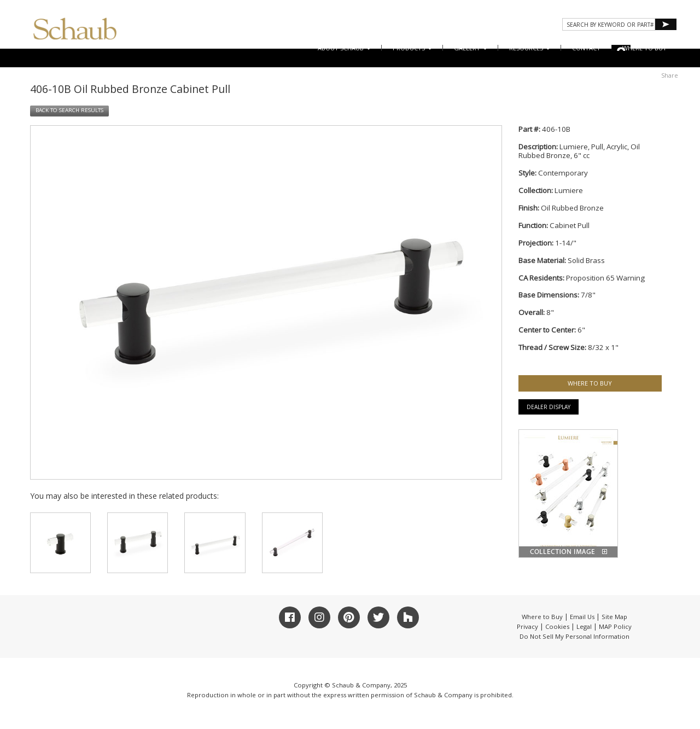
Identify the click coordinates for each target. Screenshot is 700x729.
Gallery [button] (471, 48)
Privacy (527, 626)
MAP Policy (615, 626)
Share (670, 75)
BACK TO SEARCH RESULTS (69, 110)
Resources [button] (530, 48)
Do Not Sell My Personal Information (574, 636)
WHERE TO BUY (644, 48)
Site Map (614, 617)
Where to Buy (542, 617)
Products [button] (412, 48)
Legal (584, 626)
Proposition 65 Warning (605, 278)
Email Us (582, 617)
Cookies (557, 626)
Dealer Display (549, 407)
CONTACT (586, 48)
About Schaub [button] (344, 48)
